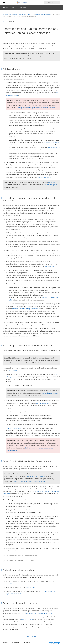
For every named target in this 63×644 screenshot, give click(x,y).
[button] (4, 3)
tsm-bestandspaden (51, 185)
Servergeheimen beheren (50, 393)
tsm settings (13, 371)
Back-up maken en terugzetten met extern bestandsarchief (36, 108)
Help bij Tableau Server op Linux (22, 14)
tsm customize (49, 266)
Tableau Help (7, 14)
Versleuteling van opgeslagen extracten (39, 613)
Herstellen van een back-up (36, 476)
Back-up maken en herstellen (43, 14)
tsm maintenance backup (44, 403)
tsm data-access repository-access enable (26, 309)
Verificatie (9, 584)
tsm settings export (44, 177)
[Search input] (54, 3)
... (33, 14)
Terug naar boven (31, 636)
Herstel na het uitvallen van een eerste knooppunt (29, 481)
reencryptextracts (27, 619)
